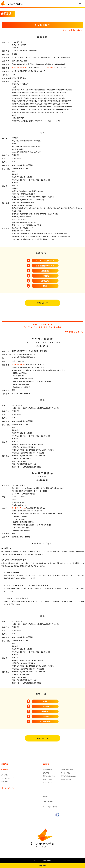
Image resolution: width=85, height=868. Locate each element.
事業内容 (5, 764)
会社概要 (5, 781)
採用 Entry (42, 303)
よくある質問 (65, 773)
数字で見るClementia (68, 776)
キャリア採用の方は (73, 30)
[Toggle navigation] (81, 4)
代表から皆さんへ (49, 776)
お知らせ (46, 796)
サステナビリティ (8, 788)
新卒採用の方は (74, 332)
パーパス (5, 775)
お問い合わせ (48, 802)
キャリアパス (47, 783)
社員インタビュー (67, 769)
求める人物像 (47, 779)
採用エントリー (66, 779)
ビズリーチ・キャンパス (20, 68)
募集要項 (46, 773)
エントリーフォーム (48, 68)
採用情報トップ (48, 769)
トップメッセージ (8, 778)
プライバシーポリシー (51, 807)
